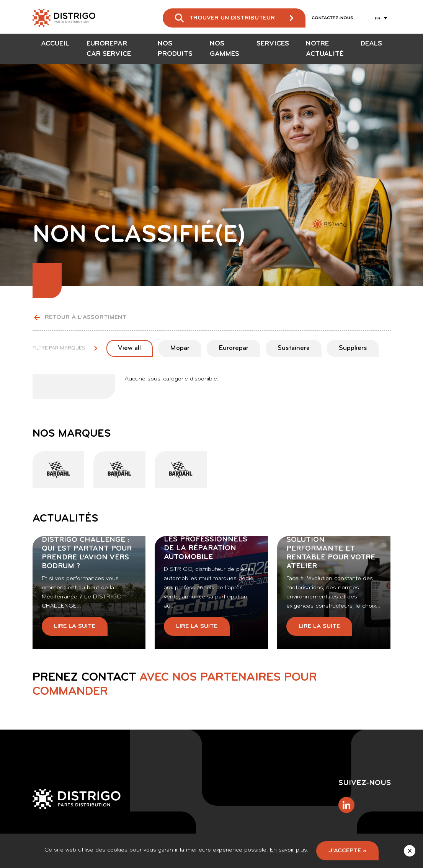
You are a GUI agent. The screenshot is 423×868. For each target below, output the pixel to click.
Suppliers (353, 348)
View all (129, 348)
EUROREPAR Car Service (109, 49)
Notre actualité (325, 49)
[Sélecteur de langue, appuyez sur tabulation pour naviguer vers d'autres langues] (380, 18)
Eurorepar (234, 348)
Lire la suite (75, 626)
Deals (371, 44)
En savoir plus (288, 850)
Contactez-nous (332, 18)
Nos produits (175, 49)
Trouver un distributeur (232, 18)
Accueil (55, 44)
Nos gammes (225, 49)
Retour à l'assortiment (79, 317)
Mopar (180, 348)
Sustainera (294, 348)
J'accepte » (347, 851)
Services (273, 44)
